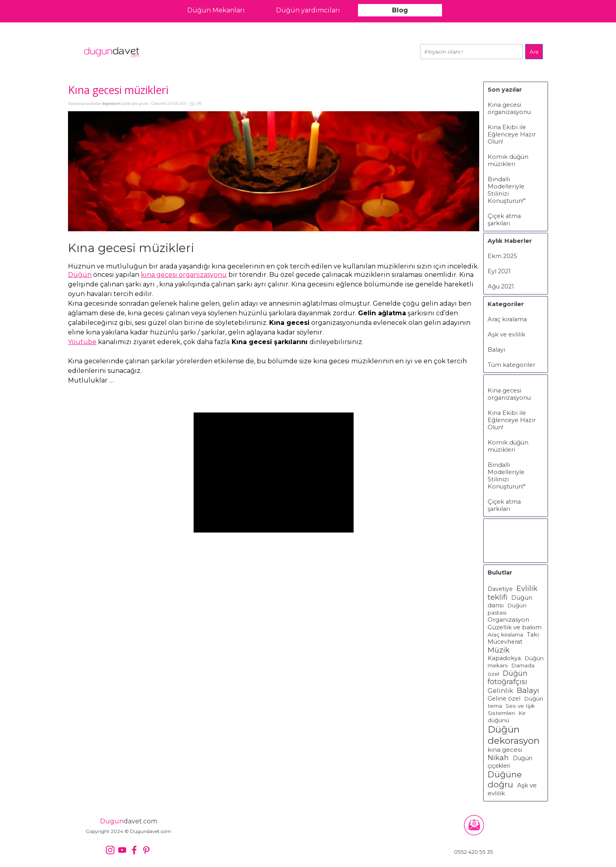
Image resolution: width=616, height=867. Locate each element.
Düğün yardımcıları (308, 10)
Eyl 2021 (499, 271)
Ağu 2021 (501, 286)
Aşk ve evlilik (506, 334)
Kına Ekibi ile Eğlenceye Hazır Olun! (512, 134)
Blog (400, 10)
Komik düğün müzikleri (508, 160)
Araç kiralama (507, 319)
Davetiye (500, 589)
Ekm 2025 (502, 256)
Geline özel (504, 699)
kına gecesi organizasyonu (184, 275)
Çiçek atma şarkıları (504, 220)
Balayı (496, 350)
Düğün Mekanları (216, 10)
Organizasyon (508, 620)
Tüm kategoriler (511, 365)
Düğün (80, 275)
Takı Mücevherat (513, 638)
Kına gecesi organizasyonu (509, 108)
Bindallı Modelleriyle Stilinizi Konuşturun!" (507, 190)
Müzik (499, 650)
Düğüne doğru (505, 779)
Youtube (82, 342)
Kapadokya (504, 658)
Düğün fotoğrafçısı (508, 677)
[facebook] (134, 850)
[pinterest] (146, 850)
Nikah (499, 758)
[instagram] (110, 850)
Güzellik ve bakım (515, 627)
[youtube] (122, 850)
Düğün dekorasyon (514, 735)
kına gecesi (505, 750)
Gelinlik (500, 691)
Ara (534, 52)
